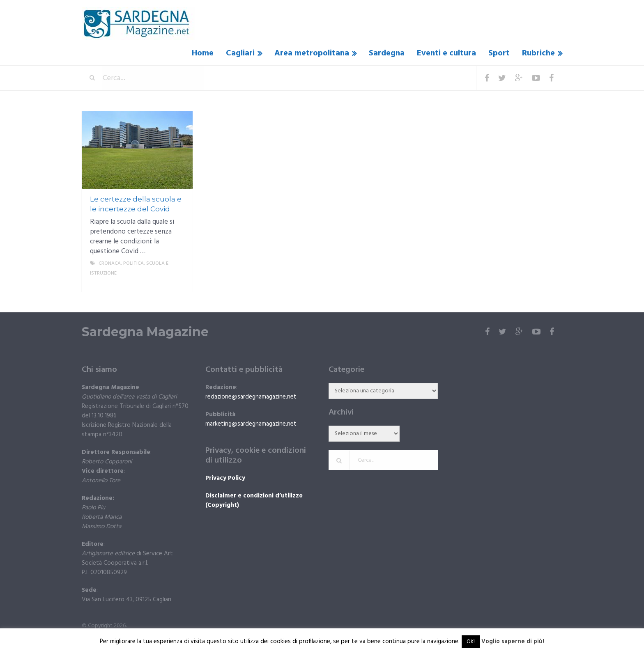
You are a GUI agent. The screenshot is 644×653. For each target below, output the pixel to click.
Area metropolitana (312, 53)
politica (133, 263)
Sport (499, 53)
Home (203, 53)
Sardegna (387, 53)
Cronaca (110, 263)
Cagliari (240, 53)
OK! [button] (471, 642)
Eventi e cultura (446, 53)
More (179, 283)
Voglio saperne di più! (513, 642)
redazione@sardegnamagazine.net (251, 397)
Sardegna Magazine (145, 332)
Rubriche (538, 53)
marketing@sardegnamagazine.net (251, 424)
